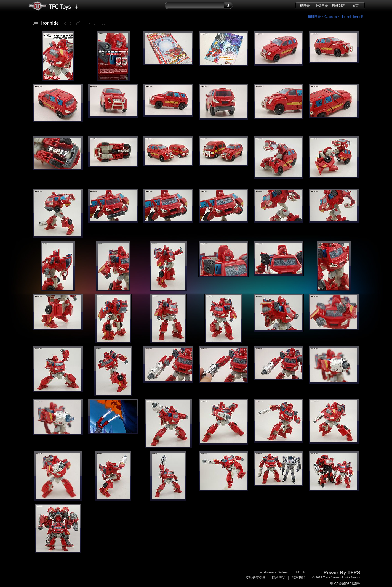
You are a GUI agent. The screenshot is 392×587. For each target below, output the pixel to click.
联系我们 (298, 578)
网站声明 (279, 578)
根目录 (305, 6)
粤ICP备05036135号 (345, 584)
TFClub (299, 572)
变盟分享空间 (256, 578)
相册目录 (314, 17)
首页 (355, 6)
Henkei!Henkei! (352, 17)
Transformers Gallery (272, 572)
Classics (331, 17)
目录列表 (338, 6)
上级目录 (322, 6)
